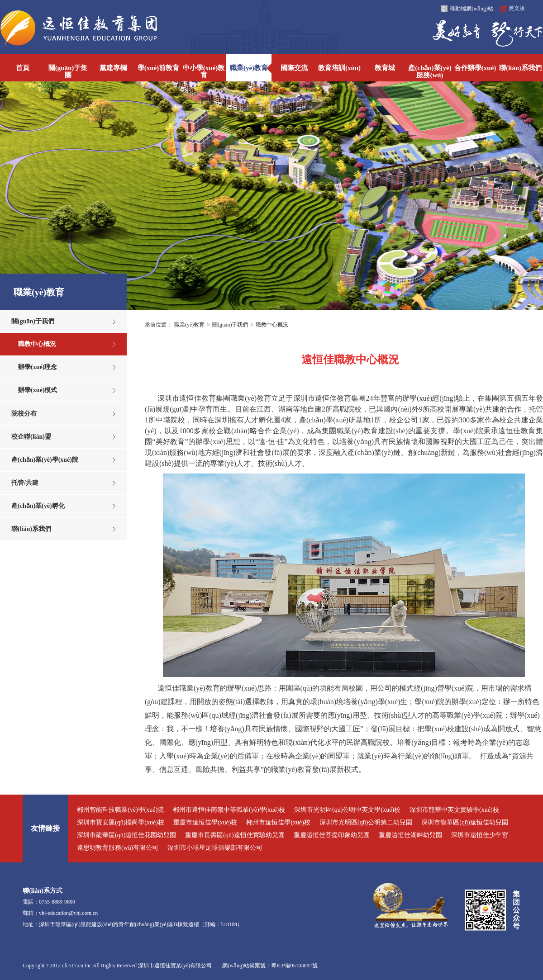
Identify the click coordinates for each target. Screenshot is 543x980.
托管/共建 (25, 483)
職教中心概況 (37, 344)
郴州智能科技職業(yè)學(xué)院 (120, 810)
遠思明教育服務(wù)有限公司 (118, 848)
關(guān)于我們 (33, 321)
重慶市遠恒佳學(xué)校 (205, 822)
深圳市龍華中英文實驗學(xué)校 (454, 810)
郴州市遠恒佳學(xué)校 (278, 822)
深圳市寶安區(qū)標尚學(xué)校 (121, 822)
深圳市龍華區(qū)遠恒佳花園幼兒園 (126, 835)
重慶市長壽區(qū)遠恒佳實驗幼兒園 (235, 835)
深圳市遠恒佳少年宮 (480, 835)
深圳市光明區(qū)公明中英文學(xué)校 (347, 810)
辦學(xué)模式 (38, 390)
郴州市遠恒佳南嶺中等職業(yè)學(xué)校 (229, 810)
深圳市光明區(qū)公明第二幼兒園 (366, 822)
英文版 (517, 8)
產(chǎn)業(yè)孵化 (38, 506)
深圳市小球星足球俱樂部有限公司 (215, 848)
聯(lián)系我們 (31, 529)
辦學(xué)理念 (38, 367)
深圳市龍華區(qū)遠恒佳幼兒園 (464, 822)
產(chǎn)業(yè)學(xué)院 (45, 460)
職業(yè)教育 (189, 325)
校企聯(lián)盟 (31, 437)
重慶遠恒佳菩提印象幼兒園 (332, 835)
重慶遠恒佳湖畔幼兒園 (410, 835)
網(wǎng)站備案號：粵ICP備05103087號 (270, 966)
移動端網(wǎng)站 (472, 9)
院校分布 (24, 414)
